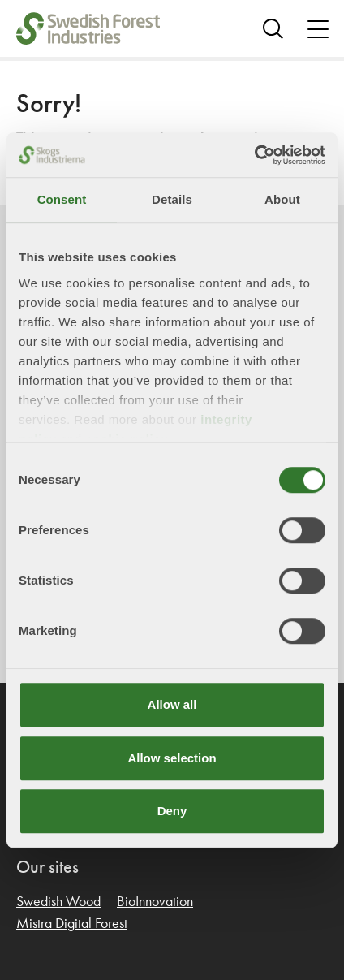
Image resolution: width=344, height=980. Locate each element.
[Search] (273, 28)
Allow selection (172, 758)
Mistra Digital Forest (72, 924)
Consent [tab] (62, 199)
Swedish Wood (58, 902)
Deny (172, 811)
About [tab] (282, 199)
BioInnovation (155, 902)
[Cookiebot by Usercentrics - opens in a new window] (254, 155)
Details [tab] (172, 199)
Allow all (172, 704)
